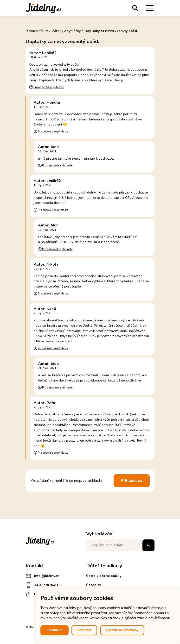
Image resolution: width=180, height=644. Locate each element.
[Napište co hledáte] (120, 545)
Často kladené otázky (104, 576)
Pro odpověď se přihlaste (49, 87)
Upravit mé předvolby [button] (122, 630)
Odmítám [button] (84, 630)
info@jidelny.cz (42, 576)
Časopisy (93, 585)
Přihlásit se (132, 481)
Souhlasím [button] (55, 630)
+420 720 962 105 (44, 585)
